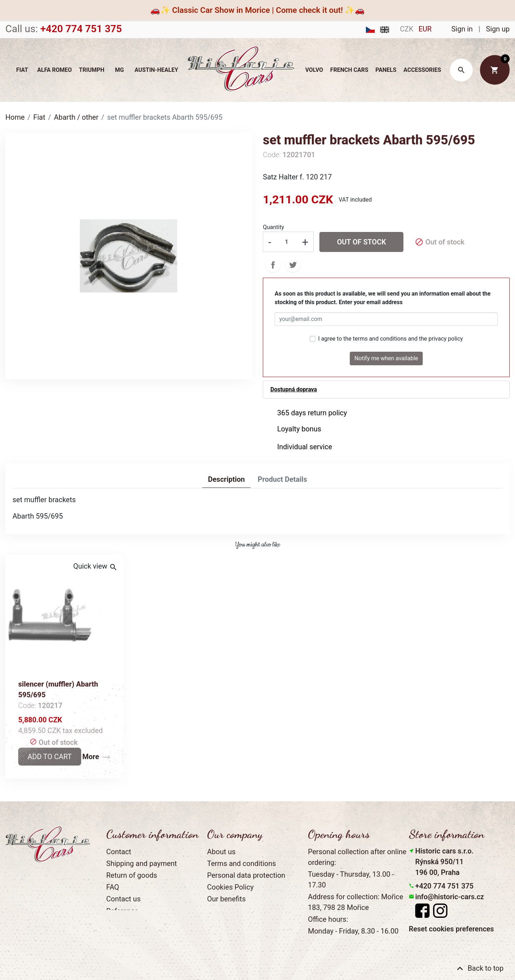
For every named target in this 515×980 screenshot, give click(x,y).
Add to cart (50, 757)
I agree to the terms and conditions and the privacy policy (391, 339)
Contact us (123, 899)
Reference (122, 911)
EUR (425, 29)
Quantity (273, 227)
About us (221, 852)
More (91, 757)
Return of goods (132, 875)
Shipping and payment (142, 863)
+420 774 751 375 (444, 886)
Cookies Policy (230, 887)
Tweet (293, 265)
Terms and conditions (242, 863)
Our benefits (226, 899)
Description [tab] (227, 479)
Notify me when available (386, 358)
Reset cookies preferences (451, 929)
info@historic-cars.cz (450, 897)
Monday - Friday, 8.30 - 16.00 (353, 931)
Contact (119, 852)
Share (273, 265)
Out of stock (361, 242)
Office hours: (328, 919)
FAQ (113, 887)
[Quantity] (286, 242)
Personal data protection (246, 875)
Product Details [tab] (282, 479)
